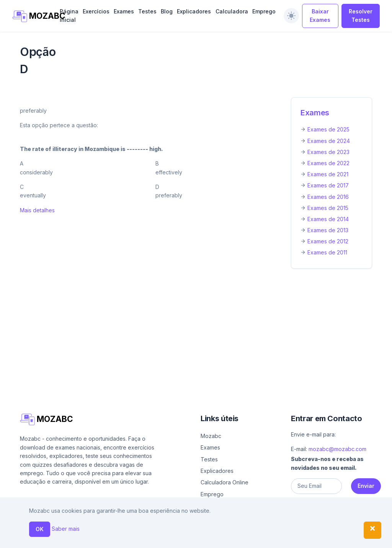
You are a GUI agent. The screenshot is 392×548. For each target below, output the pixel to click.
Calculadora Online (225, 482)
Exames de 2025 (328, 129)
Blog (167, 11)
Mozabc (211, 436)
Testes (147, 11)
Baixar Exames (320, 16)
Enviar (366, 486)
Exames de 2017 (328, 185)
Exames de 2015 (328, 208)
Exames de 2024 (329, 141)
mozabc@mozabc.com (337, 449)
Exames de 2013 (328, 230)
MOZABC (32, 16)
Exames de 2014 (328, 219)
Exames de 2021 (328, 174)
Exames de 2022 (328, 163)
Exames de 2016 (328, 197)
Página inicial (69, 16)
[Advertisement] (196, 331)
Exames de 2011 (327, 252)
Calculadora (232, 11)
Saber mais (66, 529)
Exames (124, 11)
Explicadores (194, 11)
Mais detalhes (37, 210)
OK (40, 529)
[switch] (291, 16)
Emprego (264, 11)
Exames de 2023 (328, 152)
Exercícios (96, 11)
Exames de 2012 (328, 241)
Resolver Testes (361, 16)
